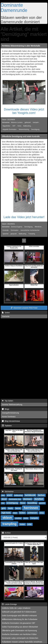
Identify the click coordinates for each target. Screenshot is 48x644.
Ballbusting (27, 126)
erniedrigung (12, 503)
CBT (14, 126)
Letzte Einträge (9, 604)
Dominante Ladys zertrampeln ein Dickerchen (20, 638)
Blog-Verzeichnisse (11, 421)
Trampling (32, 234)
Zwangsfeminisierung (10, 413)
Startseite (6, 316)
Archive (6, 533)
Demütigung (35, 129)
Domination (15, 230)
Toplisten (7, 426)
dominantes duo (15, 499)
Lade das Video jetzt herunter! (24, 217)
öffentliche (38, 227)
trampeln (36, 122)
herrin (18, 508)
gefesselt (28, 122)
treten (22, 524)
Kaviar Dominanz (9, 417)
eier (3, 503)
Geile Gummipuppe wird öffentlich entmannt (19, 616)
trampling (9, 524)
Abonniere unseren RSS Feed (24, 308)
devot (4, 499)
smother (18, 518)
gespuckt (14, 234)
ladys (15, 513)
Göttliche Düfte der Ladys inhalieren (16, 608)
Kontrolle (6, 230)
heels (10, 508)
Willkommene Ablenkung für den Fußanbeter (20, 619)
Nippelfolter (6, 126)
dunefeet (39, 499)
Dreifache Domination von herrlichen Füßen (19, 634)
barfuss (41, 495)
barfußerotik (30, 495)
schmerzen (32, 513)
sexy (42, 513)
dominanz (27, 499)
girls (4, 508)
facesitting (32, 503)
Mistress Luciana (17, 122)
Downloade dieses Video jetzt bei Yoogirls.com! (24, 111)
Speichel (6, 234)
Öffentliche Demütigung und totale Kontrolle (21, 136)
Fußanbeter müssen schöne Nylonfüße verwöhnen (22, 642)
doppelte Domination (10, 129)
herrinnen (31, 508)
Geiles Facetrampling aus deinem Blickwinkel (20, 627)
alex (3, 495)
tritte (30, 524)
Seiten (6, 313)
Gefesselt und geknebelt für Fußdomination (19, 612)
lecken (22, 513)
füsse (23, 503)
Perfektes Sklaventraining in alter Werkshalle (21, 46)
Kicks (19, 126)
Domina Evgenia (17, 227)
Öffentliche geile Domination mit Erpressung (19, 631)
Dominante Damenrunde (14, 8)
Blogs (6, 409)
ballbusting (18, 495)
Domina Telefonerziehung (12, 405)
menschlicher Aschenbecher (30, 230)
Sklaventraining (24, 129)
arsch (9, 495)
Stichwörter (8, 492)
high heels (6, 513)
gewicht (42, 503)
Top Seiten (8, 401)
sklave (7, 518)
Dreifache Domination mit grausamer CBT (19, 623)
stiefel (26, 518)
